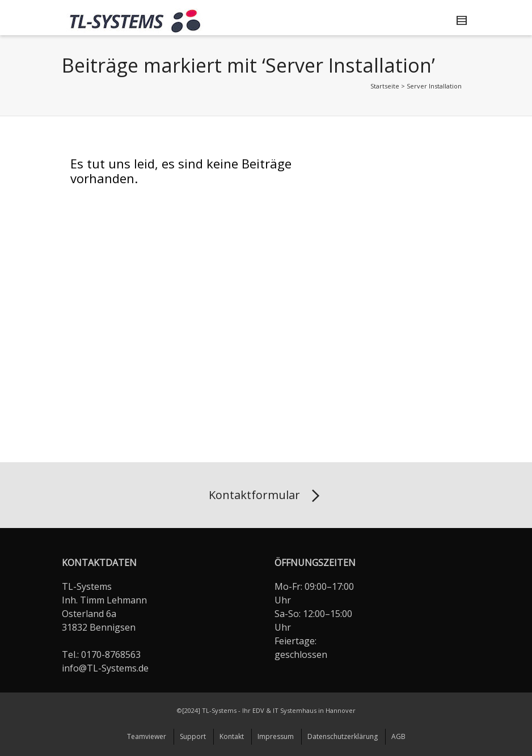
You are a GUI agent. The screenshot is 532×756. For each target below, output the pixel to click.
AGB (398, 736)
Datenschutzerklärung (343, 736)
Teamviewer (147, 736)
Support (193, 736)
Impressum (276, 736)
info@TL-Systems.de (105, 668)
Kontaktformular (266, 496)
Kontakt (232, 736)
